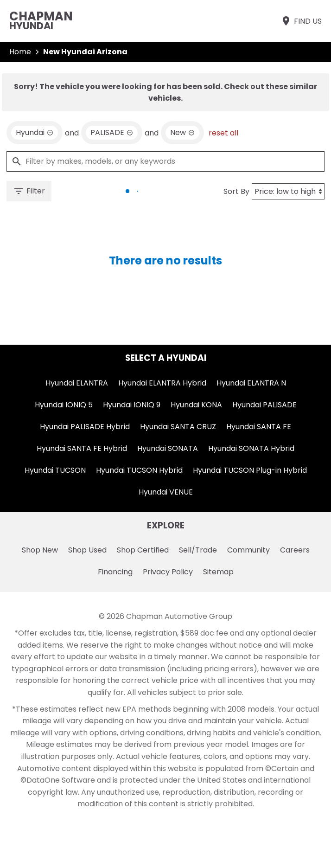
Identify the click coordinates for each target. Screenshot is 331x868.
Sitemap (218, 572)
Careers (295, 550)
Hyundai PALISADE (264, 405)
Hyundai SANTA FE (259, 427)
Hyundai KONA (196, 405)
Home (20, 52)
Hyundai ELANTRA (77, 383)
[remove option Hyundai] (35, 133)
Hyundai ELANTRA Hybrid (162, 383)
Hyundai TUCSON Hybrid (139, 470)
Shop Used (87, 550)
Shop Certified (143, 550)
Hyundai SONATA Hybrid (251, 448)
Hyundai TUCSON (55, 470)
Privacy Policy (168, 572)
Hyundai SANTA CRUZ (178, 427)
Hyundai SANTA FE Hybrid (82, 448)
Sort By (236, 191)
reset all (223, 133)
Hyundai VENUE (166, 492)
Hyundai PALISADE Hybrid (85, 427)
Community (248, 550)
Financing (115, 572)
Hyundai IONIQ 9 (132, 405)
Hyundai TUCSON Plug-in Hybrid (250, 470)
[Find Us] (301, 21)
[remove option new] (182, 133)
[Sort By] (288, 191)
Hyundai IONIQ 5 (64, 405)
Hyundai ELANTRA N (251, 383)
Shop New (40, 550)
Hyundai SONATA (168, 448)
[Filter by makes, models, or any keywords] (165, 161)
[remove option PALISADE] (112, 133)
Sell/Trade (198, 550)
